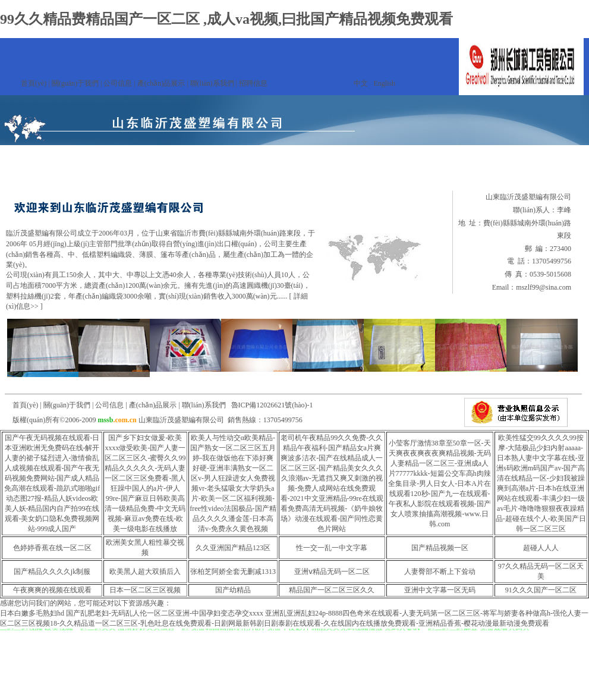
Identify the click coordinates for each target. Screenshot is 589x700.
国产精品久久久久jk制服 (52, 572)
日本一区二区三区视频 (145, 590)
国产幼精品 (233, 590)
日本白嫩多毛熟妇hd (32, 613)
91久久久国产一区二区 (541, 590)
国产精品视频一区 (440, 548)
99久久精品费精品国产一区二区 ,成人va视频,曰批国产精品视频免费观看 (226, 19)
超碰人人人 (541, 548)
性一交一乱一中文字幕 (332, 548)
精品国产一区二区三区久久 (332, 590)
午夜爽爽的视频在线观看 (52, 590)
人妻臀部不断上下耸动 (440, 572)
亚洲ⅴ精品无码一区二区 (332, 572)
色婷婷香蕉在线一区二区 (52, 548)
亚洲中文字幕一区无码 (440, 590)
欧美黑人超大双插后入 (145, 572)
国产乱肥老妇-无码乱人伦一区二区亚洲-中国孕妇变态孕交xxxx (165, 613)
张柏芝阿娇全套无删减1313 (233, 572)
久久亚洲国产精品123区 (233, 548)
